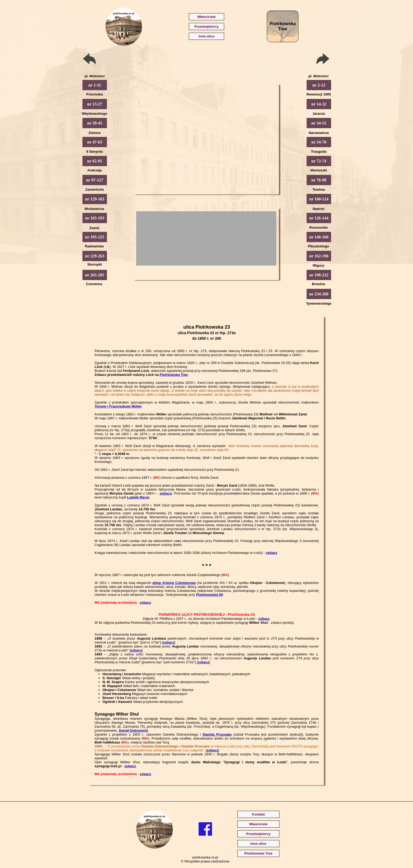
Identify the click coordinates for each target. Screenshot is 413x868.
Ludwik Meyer (138, 497)
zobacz (165, 493)
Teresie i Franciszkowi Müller (118, 406)
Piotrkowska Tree (174, 375)
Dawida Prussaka (217, 734)
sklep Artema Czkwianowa (174, 583)
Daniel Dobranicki (133, 730)
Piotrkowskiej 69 (209, 595)
